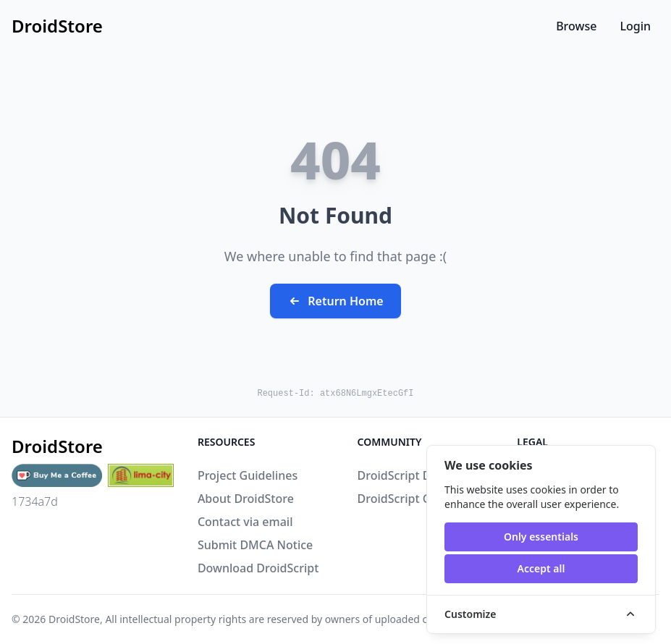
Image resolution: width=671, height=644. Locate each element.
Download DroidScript (258, 568)
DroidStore (74, 619)
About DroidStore (246, 499)
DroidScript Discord (411, 475)
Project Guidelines (248, 475)
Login (635, 26)
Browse (576, 26)
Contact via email (245, 522)
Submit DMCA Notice (255, 545)
